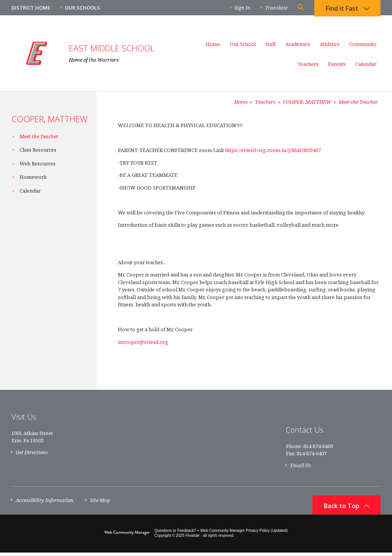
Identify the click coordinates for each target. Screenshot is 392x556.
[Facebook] (361, 434)
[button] (300, 8)
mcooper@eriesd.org (143, 342)
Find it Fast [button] (342, 10)
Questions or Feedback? (175, 534)
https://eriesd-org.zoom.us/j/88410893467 (273, 150)
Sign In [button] (242, 8)
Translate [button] (276, 8)
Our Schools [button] (82, 8)
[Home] (213, 47)
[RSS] (376, 434)
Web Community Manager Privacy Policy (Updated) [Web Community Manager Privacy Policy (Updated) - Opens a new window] (244, 534)
